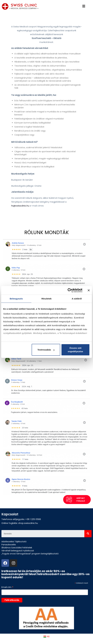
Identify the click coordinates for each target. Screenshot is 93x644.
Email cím (7, 587)
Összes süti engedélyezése (75, 350)
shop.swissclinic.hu (28, 523)
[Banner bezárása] (89, 290)
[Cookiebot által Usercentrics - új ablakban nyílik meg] (70, 290)
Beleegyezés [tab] (16, 299)
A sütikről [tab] (77, 299)
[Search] (88, 534)
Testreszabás (46, 350)
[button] (77, 478)
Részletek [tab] (46, 299)
